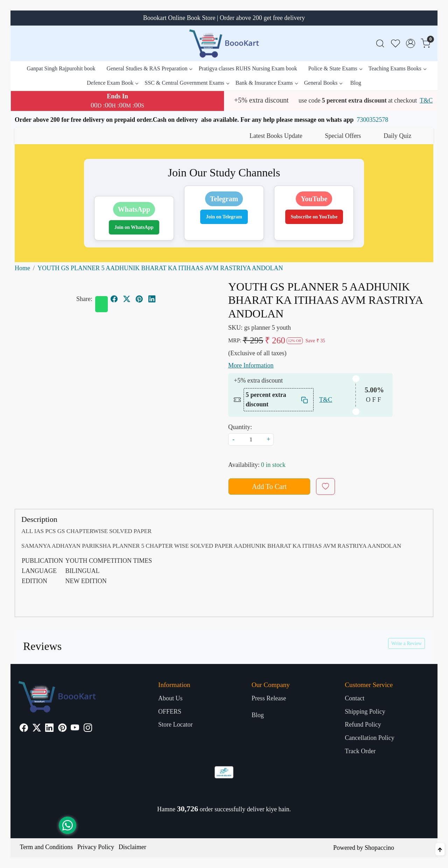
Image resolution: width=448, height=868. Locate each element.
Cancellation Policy (369, 738)
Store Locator (175, 724)
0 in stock (273, 465)
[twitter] (127, 299)
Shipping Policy (365, 712)
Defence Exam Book (112, 83)
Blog (356, 83)
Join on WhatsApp (134, 227)
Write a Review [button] (407, 643)
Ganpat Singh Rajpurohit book (61, 68)
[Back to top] (440, 849)
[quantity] (251, 439)
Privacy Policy (96, 847)
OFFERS (170, 712)
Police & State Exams (335, 68)
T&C (426, 100)
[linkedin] (152, 299)
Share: (84, 299)
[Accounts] (411, 43)
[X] (37, 729)
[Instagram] (88, 729)
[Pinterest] (62, 729)
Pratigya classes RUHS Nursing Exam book (248, 68)
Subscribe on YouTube (314, 217)
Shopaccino (379, 848)
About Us (170, 698)
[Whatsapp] (101, 304)
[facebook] (114, 299)
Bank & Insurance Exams (267, 83)
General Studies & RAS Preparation (149, 68)
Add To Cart (269, 486)
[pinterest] (139, 299)
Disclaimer (132, 847)
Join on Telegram (224, 217)
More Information (251, 365)
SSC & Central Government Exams (187, 83)
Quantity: (240, 427)
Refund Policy (363, 724)
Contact (355, 698)
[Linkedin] (49, 729)
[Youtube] (75, 729)
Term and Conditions (47, 847)
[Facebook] (24, 729)
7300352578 (372, 120)
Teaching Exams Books (397, 68)
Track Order (360, 751)
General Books (323, 83)
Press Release (269, 698)
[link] (380, 44)
